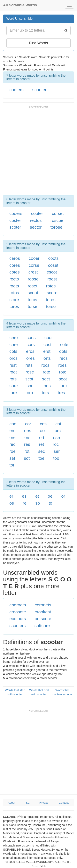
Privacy (44, 803)
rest (13, 365)
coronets (43, 605)
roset (33, 286)
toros (14, 306)
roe (13, 451)
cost (48, 344)
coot (48, 338)
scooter (39, 90)
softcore (42, 626)
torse (33, 306)
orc (58, 431)
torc (63, 386)
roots (14, 286)
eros (30, 351)
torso (51, 306)
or (63, 496)
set (12, 458)
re (25, 503)
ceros (15, 258)
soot (63, 379)
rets (29, 365)
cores (15, 265)
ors (27, 437)
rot (27, 451)
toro (29, 393)
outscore (43, 619)
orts (47, 358)
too (56, 458)
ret (42, 444)
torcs (32, 300)
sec (42, 451)
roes (63, 365)
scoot (33, 293)
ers (12, 431)
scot (29, 379)
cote (64, 344)
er (11, 496)
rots (13, 379)
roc (56, 444)
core (14, 344)
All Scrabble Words (20, 5)
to (51, 503)
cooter (37, 213)
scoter (15, 227)
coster (15, 220)
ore (13, 437)
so (38, 503)
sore (14, 386)
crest (33, 272)
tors (45, 393)
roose (33, 279)
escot (52, 272)
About (11, 803)
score (52, 293)
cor (28, 424)
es (24, 496)
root (13, 372)
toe (41, 458)
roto (63, 372)
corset (58, 213)
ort (42, 437)
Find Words (39, 43)
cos (43, 424)
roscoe (57, 220)
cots (13, 351)
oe (50, 496)
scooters (18, 626)
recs (63, 358)
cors (31, 344)
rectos (36, 220)
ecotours (18, 619)
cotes (15, 272)
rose (30, 372)
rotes (51, 286)
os (12, 503)
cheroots (18, 605)
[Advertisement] (38, 150)
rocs (45, 365)
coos (31, 338)
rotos (14, 293)
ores (30, 358)
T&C (27, 803)
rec (12, 444)
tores (51, 300)
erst (47, 351)
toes (47, 386)
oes (28, 431)
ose (56, 437)
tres (61, 393)
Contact (64, 803)
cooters (17, 90)
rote (46, 372)
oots (63, 351)
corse (34, 265)
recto (14, 279)
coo (13, 424)
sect (46, 379)
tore (13, 393)
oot (43, 431)
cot (58, 424)
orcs (14, 358)
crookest (43, 612)
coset (53, 265)
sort (30, 386)
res (27, 444)
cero (14, 338)
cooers (16, 213)
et (37, 496)
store (14, 300)
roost (52, 279)
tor (12, 465)
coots (53, 258)
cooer (34, 258)
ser (57, 451)
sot (27, 458)
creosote (18, 612)
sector (36, 227)
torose (56, 227)
